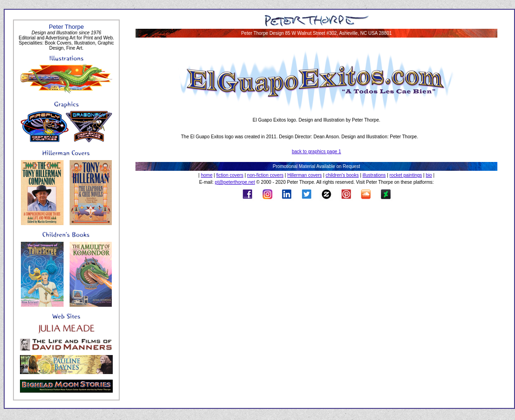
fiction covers (230, 175)
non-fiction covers (265, 175)
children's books (342, 175)
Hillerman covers (304, 175)
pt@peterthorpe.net (235, 182)
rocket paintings (406, 175)
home (207, 175)
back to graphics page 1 (316, 152)
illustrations (374, 175)
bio (429, 175)
